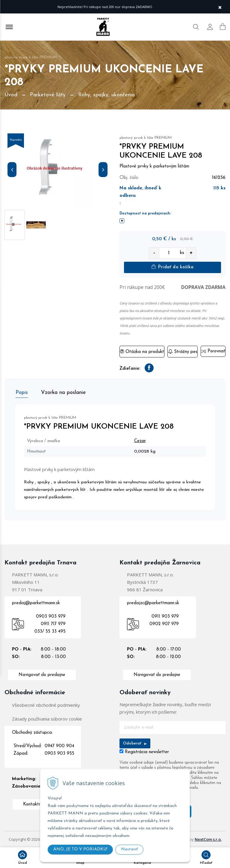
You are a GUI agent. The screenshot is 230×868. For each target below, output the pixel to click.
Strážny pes (183, 352)
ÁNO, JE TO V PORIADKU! (80, 849)
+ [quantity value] (191, 253)
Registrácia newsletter (147, 751)
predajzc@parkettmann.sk (153, 603)
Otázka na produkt (142, 352)
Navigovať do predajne (42, 674)
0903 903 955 (59, 753)
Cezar (142, 440)
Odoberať (135, 743)
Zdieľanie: (130, 369)
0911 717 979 (53, 623)
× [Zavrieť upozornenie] (220, 7)
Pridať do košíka (172, 267)
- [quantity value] (154, 253)
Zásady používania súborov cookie (47, 718)
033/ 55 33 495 (50, 631)
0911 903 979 (165, 616)
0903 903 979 (51, 616)
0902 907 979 (164, 623)
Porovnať (213, 351)
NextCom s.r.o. (208, 839)
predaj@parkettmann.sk (36, 603)
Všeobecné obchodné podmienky (46, 704)
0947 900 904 (59, 746)
